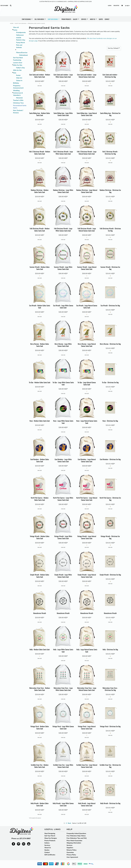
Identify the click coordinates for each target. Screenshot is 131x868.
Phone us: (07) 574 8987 (21, 838)
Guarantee (70, 852)
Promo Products (50, 841)
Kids (15, 73)
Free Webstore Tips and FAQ (77, 838)
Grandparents (21, 32)
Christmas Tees (18, 103)
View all (16, 27)
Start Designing (50, 833)
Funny (15, 30)
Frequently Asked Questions (76, 833)
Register (116, 6)
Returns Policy (72, 850)
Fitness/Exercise (22, 53)
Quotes (47, 850)
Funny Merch (21, 43)
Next (69, 823)
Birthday (16, 83)
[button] (11, 5)
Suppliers (70, 848)
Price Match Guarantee (74, 841)
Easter (18, 75)
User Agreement (72, 857)
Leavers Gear (18, 63)
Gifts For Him (18, 65)
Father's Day (20, 68)
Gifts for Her (17, 70)
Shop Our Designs (21, 23)
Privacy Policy (71, 855)
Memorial (19, 98)
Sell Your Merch (50, 836)
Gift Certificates (50, 855)
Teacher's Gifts (18, 100)
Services (47, 845)
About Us (48, 848)
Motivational (23, 55)
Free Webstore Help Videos (76, 836)
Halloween (20, 35)
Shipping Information (74, 843)
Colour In (19, 81)
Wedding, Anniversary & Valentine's (18, 93)
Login (110, 6)
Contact (47, 852)
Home (12, 23)
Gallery (47, 843)
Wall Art (19, 78)
